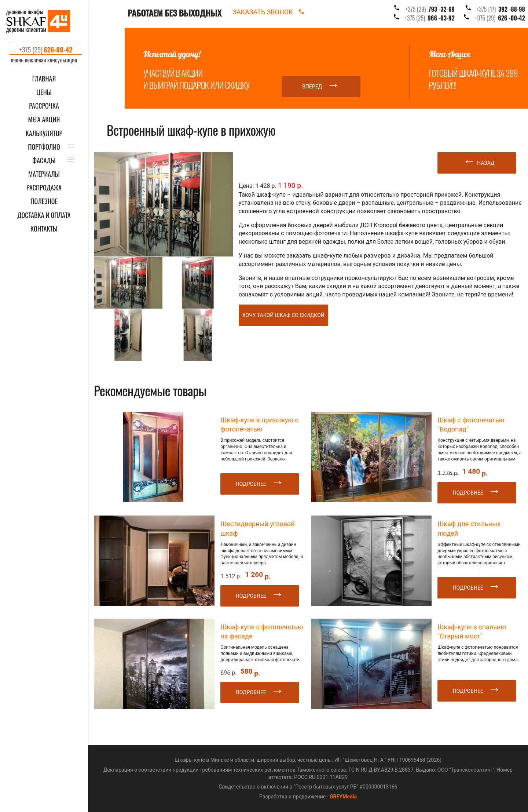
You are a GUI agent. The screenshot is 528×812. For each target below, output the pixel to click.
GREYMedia (343, 797)
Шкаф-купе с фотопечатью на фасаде (262, 631)
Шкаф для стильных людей (469, 528)
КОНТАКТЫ (44, 229)
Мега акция (44, 119)
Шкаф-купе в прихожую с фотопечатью (259, 425)
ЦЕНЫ (44, 92)
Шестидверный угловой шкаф (257, 528)
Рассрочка (44, 106)
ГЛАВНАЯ (44, 79)
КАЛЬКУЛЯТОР (44, 133)
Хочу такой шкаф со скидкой (283, 315)
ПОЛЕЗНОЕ (44, 201)
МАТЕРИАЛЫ (44, 174)
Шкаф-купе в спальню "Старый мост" (472, 631)
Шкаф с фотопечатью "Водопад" (471, 425)
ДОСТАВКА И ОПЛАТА (44, 215)
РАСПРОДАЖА (44, 188)
